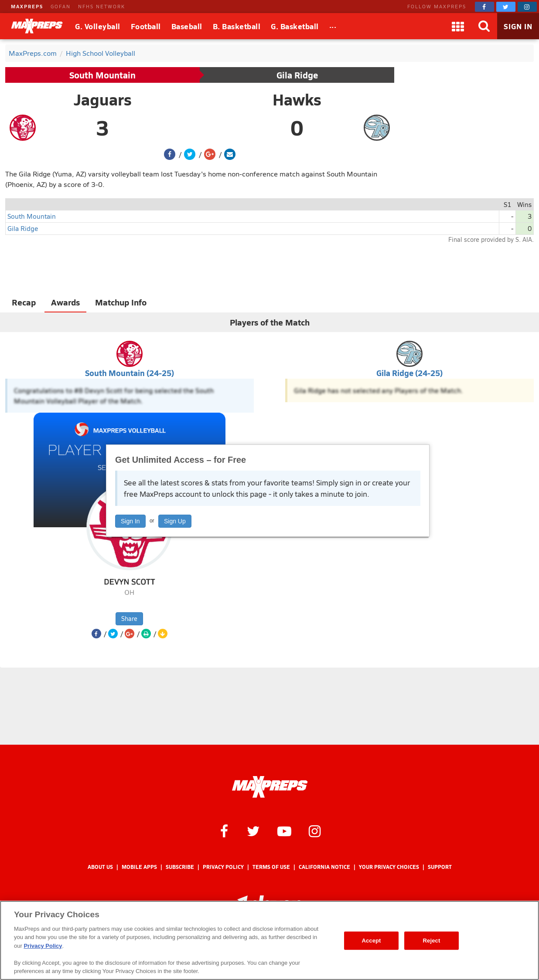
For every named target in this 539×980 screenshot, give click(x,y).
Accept (371, 941)
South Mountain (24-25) (130, 373)
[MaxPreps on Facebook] (484, 7)
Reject (432, 941)
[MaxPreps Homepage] (270, 787)
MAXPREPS (27, 6)
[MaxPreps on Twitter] (506, 7)
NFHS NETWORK (102, 6)
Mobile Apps (139, 867)
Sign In (130, 521)
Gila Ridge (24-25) (409, 373)
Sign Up (175, 521)
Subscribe (180, 867)
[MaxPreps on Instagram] (527, 7)
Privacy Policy (223, 867)
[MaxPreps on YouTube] (284, 831)
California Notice (324, 867)
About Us (100, 867)
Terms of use (271, 867)
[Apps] (458, 26)
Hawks (297, 99)
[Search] (484, 26)
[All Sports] (333, 26)
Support (440, 867)
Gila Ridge (297, 75)
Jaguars (103, 99)
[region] (269, 940)
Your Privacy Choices (389, 867)
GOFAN (61, 6)
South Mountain (102, 75)
